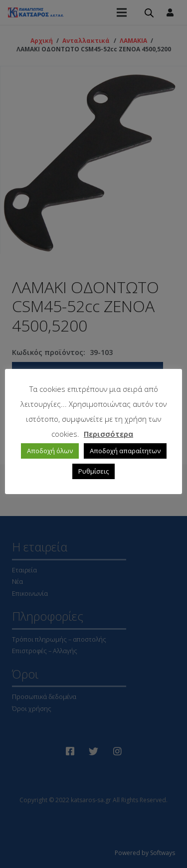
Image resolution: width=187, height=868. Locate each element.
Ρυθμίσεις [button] (93, 471)
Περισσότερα (108, 434)
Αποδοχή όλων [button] (50, 451)
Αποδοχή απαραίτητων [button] (125, 451)
